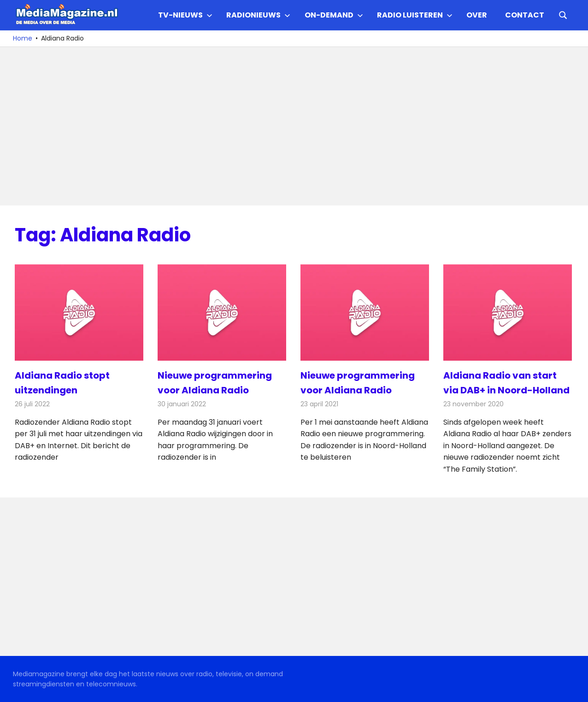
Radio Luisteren (415, 15)
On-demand (334, 15)
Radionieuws (258, 15)
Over (477, 15)
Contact (525, 15)
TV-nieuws (185, 15)
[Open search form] (563, 14)
